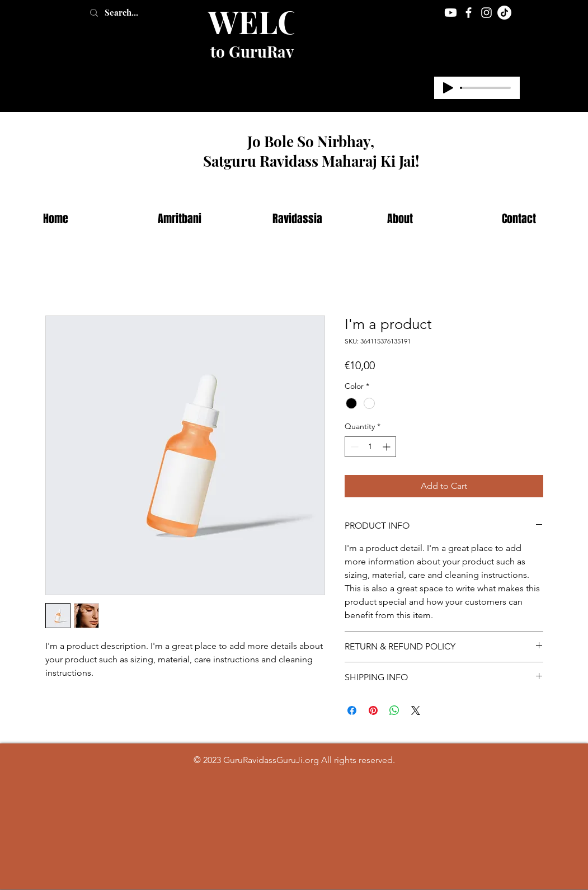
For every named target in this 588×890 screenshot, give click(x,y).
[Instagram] (486, 13)
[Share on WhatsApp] (394, 710)
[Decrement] (353, 447)
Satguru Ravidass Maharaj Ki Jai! (311, 161)
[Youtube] (451, 13)
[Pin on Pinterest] (373, 710)
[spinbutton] (370, 447)
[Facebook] (469, 13)
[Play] (448, 88)
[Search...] (133, 13)
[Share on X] (416, 710)
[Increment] (387, 447)
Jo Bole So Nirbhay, (311, 141)
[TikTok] (504, 13)
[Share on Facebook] (352, 710)
